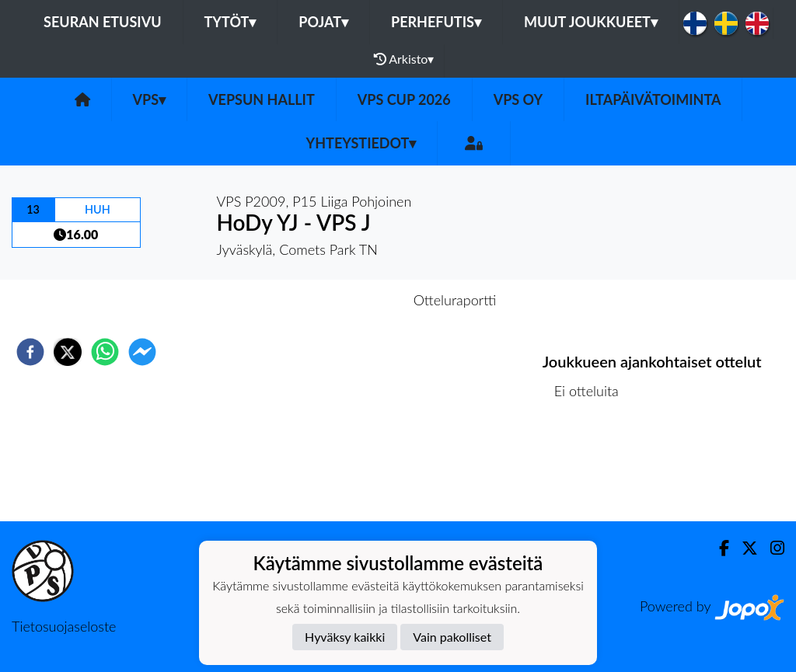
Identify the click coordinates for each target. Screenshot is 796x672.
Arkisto (404, 59)
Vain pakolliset (452, 637)
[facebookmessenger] (142, 352)
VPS (150, 99)
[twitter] (68, 352)
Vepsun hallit (262, 99)
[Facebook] (718, 548)
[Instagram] (771, 548)
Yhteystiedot (361, 143)
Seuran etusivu (103, 22)
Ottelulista (593, 469)
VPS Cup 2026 (404, 99)
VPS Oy (518, 99)
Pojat (323, 22)
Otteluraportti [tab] (455, 300)
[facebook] (30, 352)
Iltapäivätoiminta (653, 99)
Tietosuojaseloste (64, 626)
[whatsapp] (105, 352)
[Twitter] (744, 548)
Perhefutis (436, 22)
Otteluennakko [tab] (344, 300)
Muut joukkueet (591, 22)
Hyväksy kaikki (345, 637)
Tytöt (230, 22)
